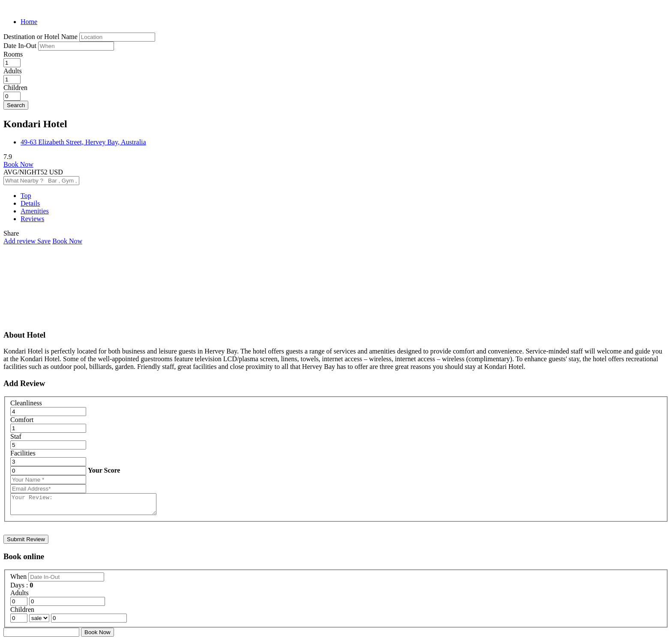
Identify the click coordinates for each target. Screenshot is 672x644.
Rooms (13, 54)
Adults (13, 71)
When (19, 580)
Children (15, 88)
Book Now (18, 164)
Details (30, 203)
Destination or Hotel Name (40, 37)
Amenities (35, 211)
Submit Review (26, 543)
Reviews (32, 219)
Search (16, 105)
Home (29, 22)
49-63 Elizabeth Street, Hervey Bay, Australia (83, 142)
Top (26, 196)
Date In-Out (21, 46)
